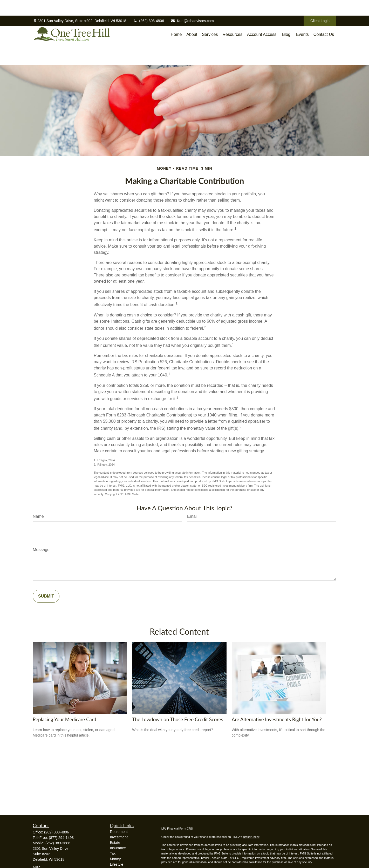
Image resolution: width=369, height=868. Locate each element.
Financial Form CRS (180, 829)
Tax (113, 853)
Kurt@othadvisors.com (192, 5)
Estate (115, 843)
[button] (176, 29)
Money (115, 859)
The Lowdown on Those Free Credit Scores (178, 719)
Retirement (119, 832)
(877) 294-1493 (61, 838)
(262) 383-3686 (58, 843)
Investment (119, 837)
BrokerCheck (251, 837)
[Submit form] (46, 596)
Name (38, 516)
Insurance (118, 848)
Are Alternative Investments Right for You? (277, 719)
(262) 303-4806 (148, 5)
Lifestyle (117, 864)
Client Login (320, 5)
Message (41, 550)
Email (192, 516)
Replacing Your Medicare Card (64, 719)
